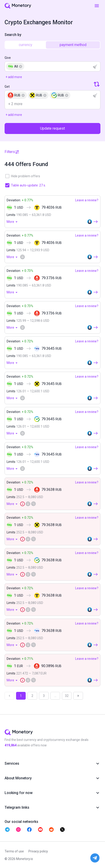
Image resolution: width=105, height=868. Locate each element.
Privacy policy (38, 851)
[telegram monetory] (7, 830)
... (55, 696)
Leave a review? (87, 200)
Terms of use (14, 851)
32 (67, 696)
